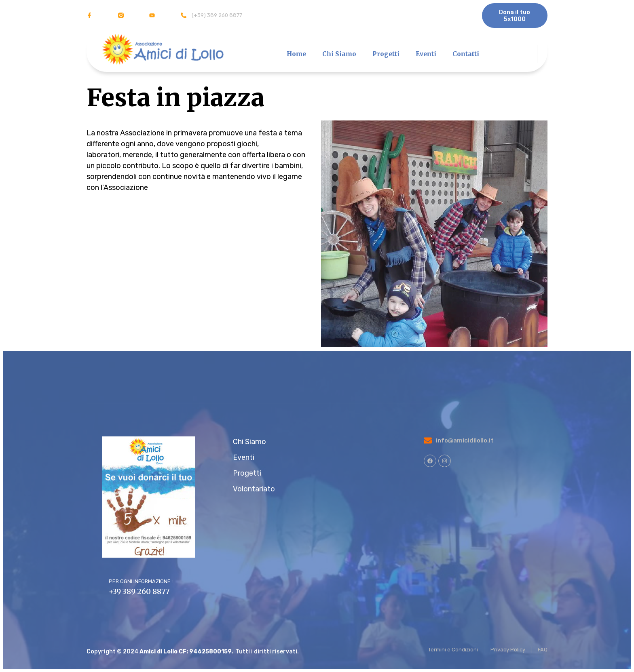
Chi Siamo (339, 54)
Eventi (426, 54)
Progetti (386, 54)
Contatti (466, 54)
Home (296, 54)
